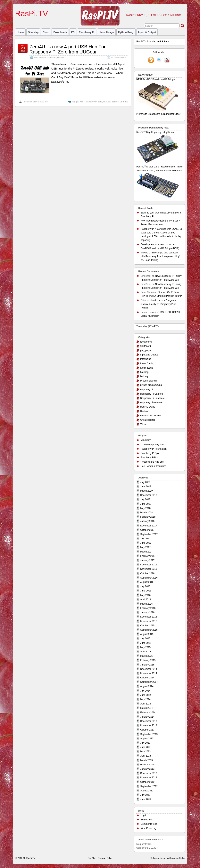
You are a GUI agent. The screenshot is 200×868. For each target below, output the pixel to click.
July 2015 (145, 638)
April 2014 (146, 704)
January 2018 (147, 521)
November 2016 (149, 569)
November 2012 (149, 778)
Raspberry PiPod (150, 458)
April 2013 (146, 756)
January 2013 (147, 769)
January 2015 (147, 665)
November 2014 (149, 673)
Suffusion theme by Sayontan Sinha (167, 858)
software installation (150, 416)
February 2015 (148, 660)
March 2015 (146, 656)
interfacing (146, 359)
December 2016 (149, 565)
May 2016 (145, 595)
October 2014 (147, 678)
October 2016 (147, 573)
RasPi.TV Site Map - (153, 42)
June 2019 (146, 486)
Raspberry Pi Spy (150, 453)
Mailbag (144, 372)
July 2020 (145, 482)
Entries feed (147, 820)
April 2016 (146, 599)
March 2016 (146, 604)
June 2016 (146, 591)
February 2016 (148, 608)
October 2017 (147, 530)
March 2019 (146, 491)
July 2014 (145, 691)
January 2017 (147, 560)
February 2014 (148, 712)
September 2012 (149, 786)
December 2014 (149, 669)
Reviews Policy (105, 858)
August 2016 (147, 582)
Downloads (60, 32)
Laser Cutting (147, 363)
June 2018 (146, 504)
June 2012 (146, 799)
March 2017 (146, 552)
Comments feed (149, 824)
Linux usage (106, 32)
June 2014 (146, 695)
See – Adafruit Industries (153, 466)
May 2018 (145, 508)
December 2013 (149, 721)
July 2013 (145, 743)
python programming (151, 385)
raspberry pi (87, 32)
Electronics (146, 342)
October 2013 (147, 730)
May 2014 (145, 699)
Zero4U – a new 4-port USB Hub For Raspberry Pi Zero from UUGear (68, 49)
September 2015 (149, 630)
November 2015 (149, 621)
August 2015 (147, 634)
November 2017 (149, 526)
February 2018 (148, 517)
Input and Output (149, 355)
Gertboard (146, 346)
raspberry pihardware (151, 402)
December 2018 (149, 495)
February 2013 (148, 765)
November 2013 (149, 725)
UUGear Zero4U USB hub (116, 102)
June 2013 (146, 747)
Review (61, 58)
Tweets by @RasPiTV (148, 326)
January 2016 (147, 612)
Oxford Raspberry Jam (152, 445)
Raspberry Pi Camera (151, 394)
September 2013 (149, 734)
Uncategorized (148, 420)
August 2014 (147, 686)
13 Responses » (119, 58)
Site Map (33, 32)
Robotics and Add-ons (152, 462)
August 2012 (147, 791)
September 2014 (149, 682)
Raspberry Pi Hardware (45, 58)
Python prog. (126, 32)
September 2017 (149, 534)
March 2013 (146, 760)
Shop (46, 32)
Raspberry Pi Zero (93, 102)
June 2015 (146, 643)
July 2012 (145, 795)
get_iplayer (146, 350)
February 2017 (148, 556)
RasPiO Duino (148, 407)
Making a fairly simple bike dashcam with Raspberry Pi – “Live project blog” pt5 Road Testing (160, 256)
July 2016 (145, 586)
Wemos (144, 424)
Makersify (146, 440)
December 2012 (149, 773)
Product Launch (148, 381)
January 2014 (147, 717)
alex (35, 102)
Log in (144, 815)
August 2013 (147, 739)
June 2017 (146, 543)
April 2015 (146, 652)
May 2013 (145, 751)
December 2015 (149, 617)
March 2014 (146, 708)
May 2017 (145, 547)
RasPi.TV (32, 14)
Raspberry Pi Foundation (154, 449)
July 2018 (145, 499)
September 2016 (149, 578)
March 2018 (146, 513)
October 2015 (147, 626)
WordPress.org (148, 828)
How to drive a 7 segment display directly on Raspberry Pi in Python (158, 304)
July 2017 (145, 539)
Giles (143, 300)
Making (144, 376)
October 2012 (147, 782)
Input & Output (147, 32)
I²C (73, 32)
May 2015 (145, 647)
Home (20, 32)
